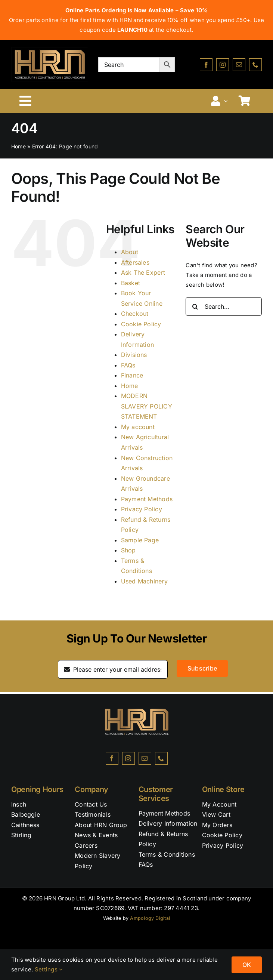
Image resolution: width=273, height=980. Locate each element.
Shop (128, 550)
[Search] (195, 306)
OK (247, 965)
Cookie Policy (141, 324)
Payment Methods (147, 499)
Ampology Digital (150, 918)
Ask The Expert (143, 272)
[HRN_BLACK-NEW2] (50, 50)
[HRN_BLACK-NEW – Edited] (137, 697)
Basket (131, 283)
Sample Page (140, 540)
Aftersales (135, 262)
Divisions (134, 355)
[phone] (255, 65)
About (130, 252)
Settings (49, 969)
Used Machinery (144, 581)
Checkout (135, 314)
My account (138, 427)
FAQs (128, 365)
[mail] (239, 65)
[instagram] (223, 65)
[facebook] (206, 65)
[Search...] (224, 306)
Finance (132, 375)
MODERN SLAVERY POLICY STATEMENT (147, 406)
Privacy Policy (142, 509)
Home (18, 146)
